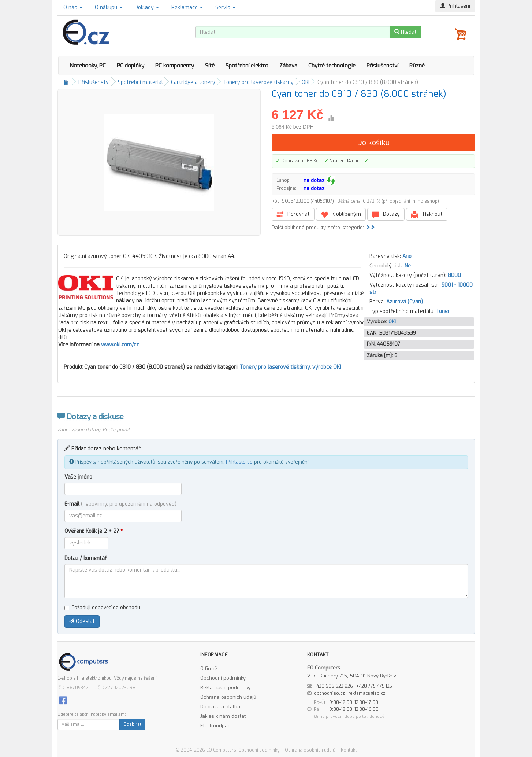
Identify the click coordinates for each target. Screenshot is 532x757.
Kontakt (349, 750)
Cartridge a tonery (193, 82)
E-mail (120, 504)
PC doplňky (131, 66)
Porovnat (293, 215)
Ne (408, 266)
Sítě (210, 66)
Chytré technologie (332, 66)
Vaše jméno (78, 477)
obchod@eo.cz (329, 693)
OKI (306, 82)
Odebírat (132, 724)
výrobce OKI (327, 367)
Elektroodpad (215, 726)
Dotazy (386, 215)
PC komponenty (175, 66)
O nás (73, 8)
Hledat (405, 32)
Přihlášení (455, 6)
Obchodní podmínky (223, 678)
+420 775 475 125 (374, 686)
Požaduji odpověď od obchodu (102, 607)
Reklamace (187, 8)
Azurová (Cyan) (405, 302)
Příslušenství (382, 66)
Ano (407, 256)
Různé (417, 66)
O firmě (209, 669)
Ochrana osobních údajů (228, 697)
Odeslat (82, 621)
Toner (443, 311)
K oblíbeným (341, 215)
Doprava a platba (220, 707)
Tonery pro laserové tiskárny (258, 82)
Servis (225, 8)
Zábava (288, 66)
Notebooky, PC (88, 66)
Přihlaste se (239, 462)
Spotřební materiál (140, 82)
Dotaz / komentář (86, 558)
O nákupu (109, 8)
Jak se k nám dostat (223, 716)
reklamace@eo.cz (367, 693)
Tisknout (427, 215)
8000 (454, 275)
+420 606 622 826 (333, 686)
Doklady (147, 8)
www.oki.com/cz (120, 345)
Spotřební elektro (247, 66)
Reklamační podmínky (225, 688)
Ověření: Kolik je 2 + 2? (94, 531)
